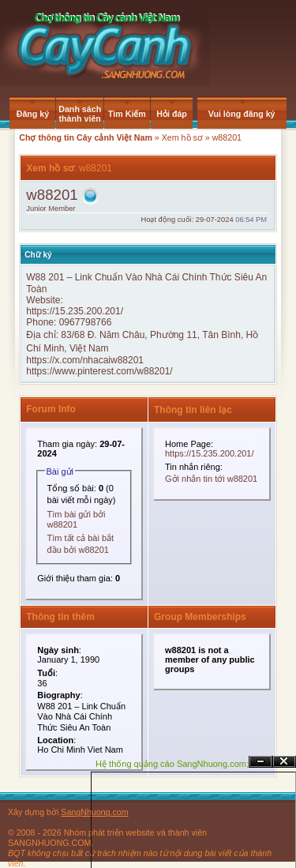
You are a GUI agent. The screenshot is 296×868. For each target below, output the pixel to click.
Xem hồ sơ (182, 137)
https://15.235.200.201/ (75, 311)
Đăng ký (33, 114)
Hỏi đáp (172, 114)
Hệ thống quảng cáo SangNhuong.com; (172, 764)
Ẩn (260, 762)
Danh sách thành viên (80, 114)
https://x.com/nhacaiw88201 (85, 360)
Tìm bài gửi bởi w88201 (77, 519)
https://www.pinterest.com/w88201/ (99, 371)
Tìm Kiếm (127, 114)
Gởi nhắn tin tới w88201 (211, 479)
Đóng (284, 762)
